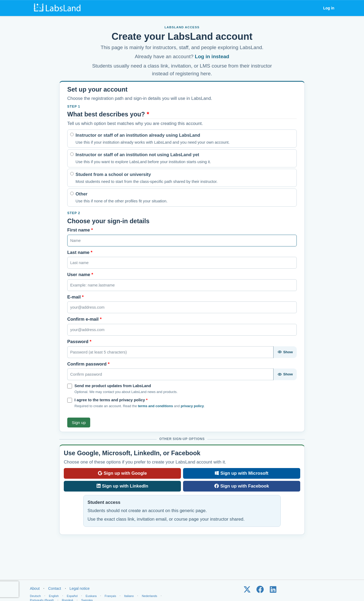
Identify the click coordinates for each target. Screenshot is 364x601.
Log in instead (212, 56)
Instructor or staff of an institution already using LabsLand (153, 139)
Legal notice (80, 588)
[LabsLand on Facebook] (260, 591)
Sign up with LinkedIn (122, 486)
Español (72, 596)
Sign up (79, 423)
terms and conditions (155, 406)
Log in (329, 8)
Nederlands (150, 596)
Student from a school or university (147, 178)
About (35, 588)
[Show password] (285, 352)
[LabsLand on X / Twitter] (247, 591)
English (54, 596)
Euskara (91, 596)
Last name (80, 252)
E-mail (76, 297)
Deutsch (35, 596)
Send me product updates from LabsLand (113, 386)
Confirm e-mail (84, 319)
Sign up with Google (122, 473)
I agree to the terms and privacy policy (111, 400)
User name (80, 275)
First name (80, 230)
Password (79, 342)
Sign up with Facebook (242, 486)
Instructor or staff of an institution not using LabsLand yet (143, 158)
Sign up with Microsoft (242, 473)
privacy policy (192, 406)
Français (110, 596)
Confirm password (88, 364)
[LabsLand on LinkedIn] (273, 591)
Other (122, 198)
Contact (54, 588)
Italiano (129, 596)
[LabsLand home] (58, 8)
